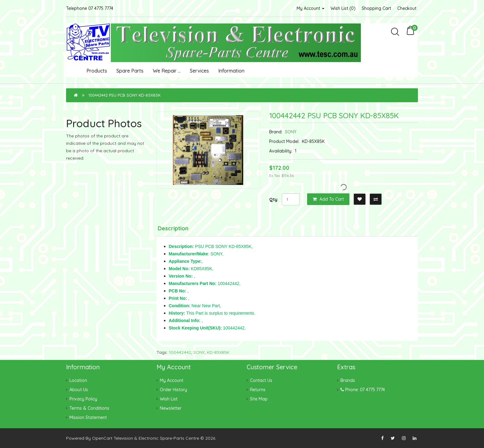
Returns (258, 390)
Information (231, 71)
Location (78, 380)
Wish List (169, 399)
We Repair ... (167, 71)
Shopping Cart (376, 8)
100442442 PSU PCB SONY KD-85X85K (124, 95)
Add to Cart (328, 199)
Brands (348, 380)
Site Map (259, 399)
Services (199, 71)
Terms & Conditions (89, 408)
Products (97, 71)
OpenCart (102, 438)
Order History (173, 390)
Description (173, 228)
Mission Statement (88, 417)
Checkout (407, 8)
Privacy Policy (83, 399)
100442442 (180, 352)
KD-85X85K (218, 352)
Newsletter (171, 408)
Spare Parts (130, 71)
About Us (79, 390)
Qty (273, 199)
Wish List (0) (343, 8)
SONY (291, 132)
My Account (311, 8)
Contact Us (261, 380)
